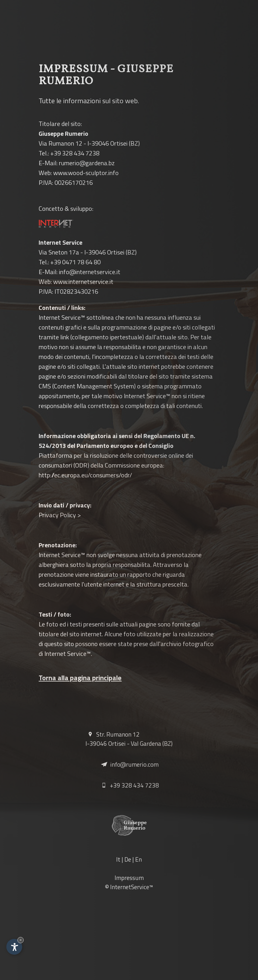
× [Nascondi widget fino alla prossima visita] (21, 940)
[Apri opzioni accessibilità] (14, 947)
